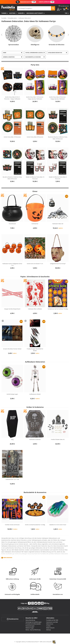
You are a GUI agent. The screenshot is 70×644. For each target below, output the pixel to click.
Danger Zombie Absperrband (12, 309)
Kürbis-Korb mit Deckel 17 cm (35, 264)
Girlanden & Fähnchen (57, 45)
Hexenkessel (12, 224)
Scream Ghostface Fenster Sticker (12, 349)
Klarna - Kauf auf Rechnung (33, 630)
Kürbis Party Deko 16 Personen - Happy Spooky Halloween (35, 98)
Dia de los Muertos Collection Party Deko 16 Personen (58, 138)
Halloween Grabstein (35, 439)
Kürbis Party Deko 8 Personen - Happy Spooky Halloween (58, 98)
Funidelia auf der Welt (52, 620)
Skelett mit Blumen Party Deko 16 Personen (35, 178)
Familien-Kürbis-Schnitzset (12, 525)
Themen (4, 13)
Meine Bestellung (30, 620)
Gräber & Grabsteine (9, 57)
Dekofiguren (35, 45)
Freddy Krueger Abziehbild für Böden (35, 350)
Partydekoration (12, 18)
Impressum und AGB (52, 622)
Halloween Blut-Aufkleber (35, 309)
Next (68, 35)
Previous (2, 35)
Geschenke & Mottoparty (35, 13)
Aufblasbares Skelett (35, 394)
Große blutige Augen (12, 394)
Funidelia (4, 18)
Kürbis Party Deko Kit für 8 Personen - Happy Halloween (12, 98)
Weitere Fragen (30, 628)
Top (66, 13)
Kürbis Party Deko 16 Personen (12, 137)
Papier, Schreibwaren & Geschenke (35, 53)
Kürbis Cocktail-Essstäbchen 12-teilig (35, 525)
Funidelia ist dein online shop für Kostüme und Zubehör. (8, 8)
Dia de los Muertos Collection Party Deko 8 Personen (12, 178)
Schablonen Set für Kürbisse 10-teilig (58, 309)
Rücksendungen (30, 626)
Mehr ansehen (8, 558)
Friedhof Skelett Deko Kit (58, 439)
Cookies (48, 626)
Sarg (12, 439)
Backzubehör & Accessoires (33, 57)
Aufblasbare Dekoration (55, 53)
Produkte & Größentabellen (33, 624)
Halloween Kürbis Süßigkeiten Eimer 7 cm (12, 265)
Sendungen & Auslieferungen (34, 622)
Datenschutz (50, 624)
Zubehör (21, 13)
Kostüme (12, 13)
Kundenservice (13, 619)
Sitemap (49, 630)
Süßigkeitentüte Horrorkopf (58, 264)
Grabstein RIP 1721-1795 (12, 479)
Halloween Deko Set (58, 224)
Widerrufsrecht (50, 628)
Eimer (5, 53)
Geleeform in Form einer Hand (58, 525)
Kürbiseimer (35, 224)
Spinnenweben (14, 45)
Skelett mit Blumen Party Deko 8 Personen (58, 178)
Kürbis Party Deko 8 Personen (35, 137)
